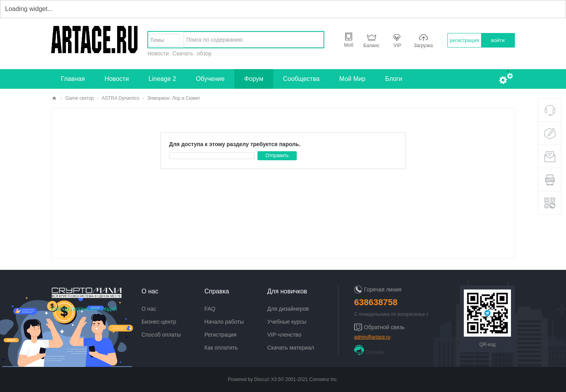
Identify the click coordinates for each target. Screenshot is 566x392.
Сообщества (301, 79)
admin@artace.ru (372, 337)
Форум (254, 79)
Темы (157, 40)
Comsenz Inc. (324, 379)
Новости (158, 53)
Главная (73, 79)
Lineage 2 (162, 79)
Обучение (210, 79)
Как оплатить (221, 348)
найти (316, 40)
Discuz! (262, 379)
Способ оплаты (161, 335)
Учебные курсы (287, 322)
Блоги (394, 79)
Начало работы (224, 322)
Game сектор (80, 98)
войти (498, 40)
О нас (149, 309)
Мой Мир (352, 79)
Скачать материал (291, 348)
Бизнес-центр (159, 322)
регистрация (464, 40)
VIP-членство (284, 335)
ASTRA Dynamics (120, 98)
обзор (204, 53)
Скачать (183, 53)
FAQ (210, 309)
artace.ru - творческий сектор (54, 98)
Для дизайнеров (288, 309)
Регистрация (221, 335)
